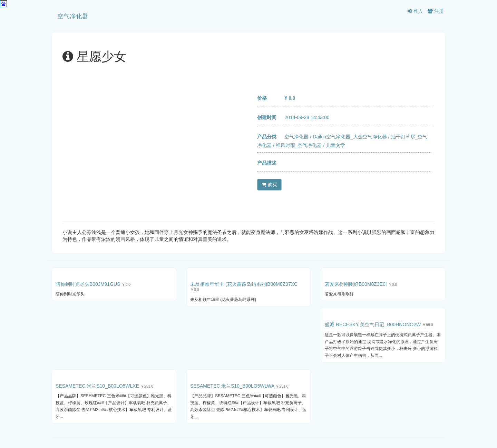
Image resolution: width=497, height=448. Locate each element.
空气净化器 (73, 16)
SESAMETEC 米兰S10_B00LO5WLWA (232, 386)
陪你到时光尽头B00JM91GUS (88, 284)
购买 (269, 185)
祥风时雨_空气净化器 (299, 145)
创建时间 (267, 117)
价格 (262, 98)
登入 (415, 11)
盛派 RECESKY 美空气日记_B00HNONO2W (373, 324)
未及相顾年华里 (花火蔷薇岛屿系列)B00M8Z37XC (244, 284)
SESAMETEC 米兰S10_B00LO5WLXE (97, 386)
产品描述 (267, 163)
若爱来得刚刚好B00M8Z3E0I (356, 284)
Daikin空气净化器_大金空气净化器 (350, 137)
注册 (436, 11)
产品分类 (267, 137)
